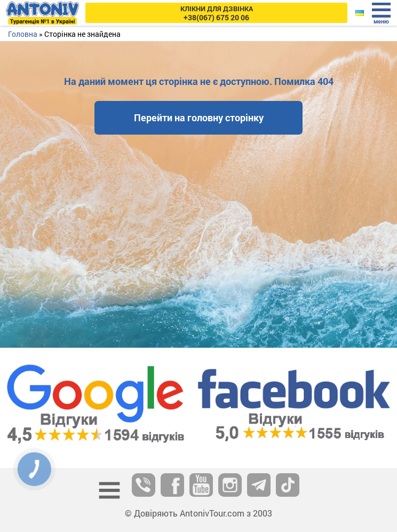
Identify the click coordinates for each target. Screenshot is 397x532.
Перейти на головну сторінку (199, 118)
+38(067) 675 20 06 (217, 13)
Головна (23, 34)
